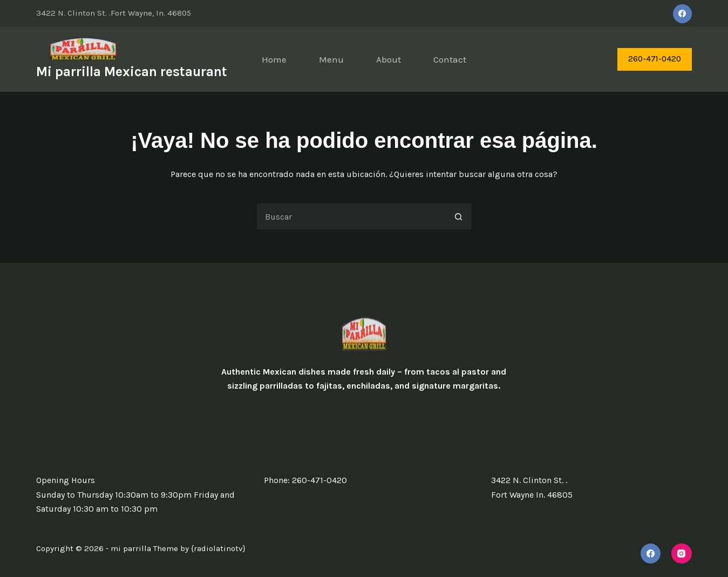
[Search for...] (351, 216)
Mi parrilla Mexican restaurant (132, 72)
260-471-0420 (655, 59)
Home (274, 59)
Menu (331, 59)
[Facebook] (682, 14)
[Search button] (459, 216)
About (389, 59)
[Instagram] (682, 554)
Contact (450, 59)
